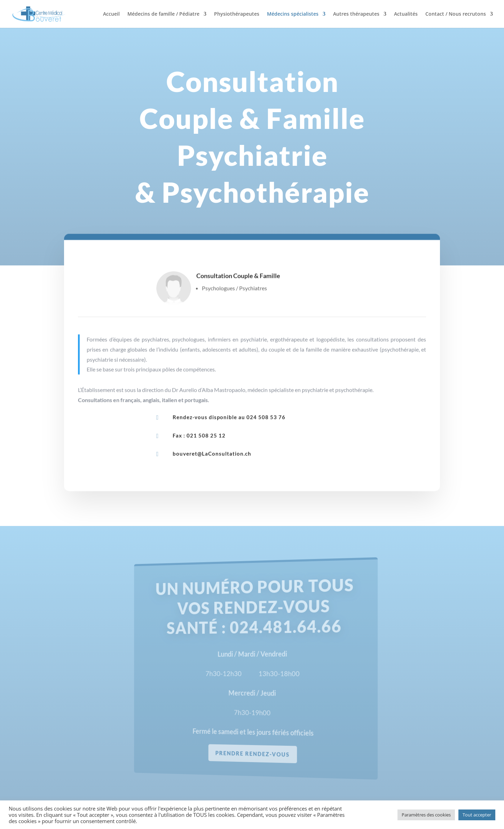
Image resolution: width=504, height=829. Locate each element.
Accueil (111, 14)
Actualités (406, 14)
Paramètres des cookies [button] (426, 815)
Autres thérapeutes (356, 14)
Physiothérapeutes (237, 14)
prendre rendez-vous (253, 753)
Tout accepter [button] (477, 815)
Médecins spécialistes (293, 14)
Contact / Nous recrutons (456, 14)
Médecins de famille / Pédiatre (163, 14)
